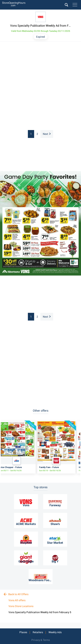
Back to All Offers (16, 594)
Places (23, 632)
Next (47, 134)
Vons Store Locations (21, 606)
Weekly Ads (55, 632)
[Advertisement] (40, 86)
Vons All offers (17, 600)
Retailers (38, 632)
